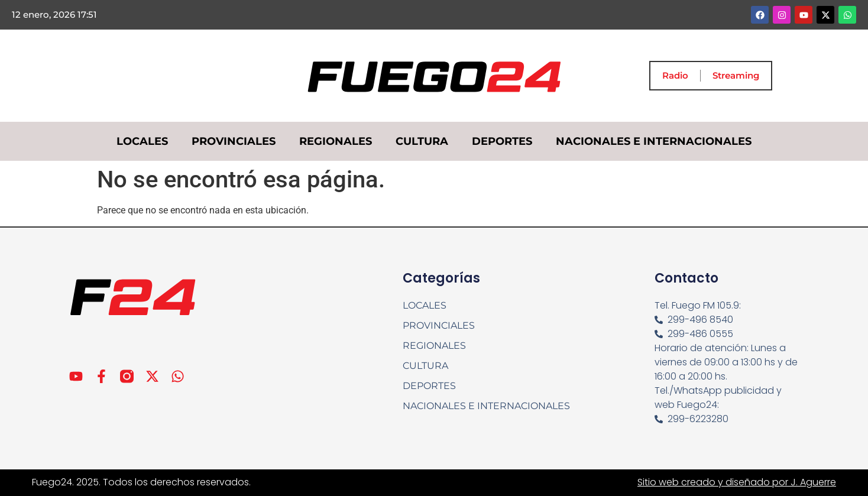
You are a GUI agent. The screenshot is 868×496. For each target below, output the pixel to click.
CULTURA (422, 141)
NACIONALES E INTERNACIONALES (654, 141)
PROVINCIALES (234, 141)
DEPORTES (502, 141)
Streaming (736, 75)
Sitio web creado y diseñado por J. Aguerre (737, 482)
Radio (675, 75)
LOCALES (142, 141)
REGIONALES (336, 141)
